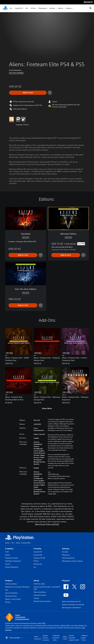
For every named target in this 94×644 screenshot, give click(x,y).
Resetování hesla (11, 596)
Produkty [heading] (38, 549)
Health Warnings (53, 474)
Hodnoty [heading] (66, 549)
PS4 (27, 8)
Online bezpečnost (68, 558)
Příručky (8, 602)
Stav (7, 590)
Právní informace (38, 638)
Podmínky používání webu (56, 638)
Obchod (60, 8)
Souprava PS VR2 (39, 558)
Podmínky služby (39, 584)
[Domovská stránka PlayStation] (5, 8)
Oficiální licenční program (42, 601)
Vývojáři (36, 598)
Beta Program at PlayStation (71, 608)
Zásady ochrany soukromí (46, 638)
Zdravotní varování (40, 595)
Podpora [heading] (9, 581)
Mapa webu (65, 638)
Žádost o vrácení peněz (13, 599)
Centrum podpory (11, 584)
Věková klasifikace (40, 592)
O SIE (7, 552)
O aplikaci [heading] (9, 549)
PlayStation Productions (13, 561)
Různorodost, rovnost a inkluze (72, 561)
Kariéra (8, 555)
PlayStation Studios (12, 558)
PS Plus (33, 8)
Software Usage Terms (84, 638)
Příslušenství (43, 8)
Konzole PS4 (38, 555)
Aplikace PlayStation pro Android (73, 605)
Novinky (52, 8)
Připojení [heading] (66, 581)
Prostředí (65, 552)
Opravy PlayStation (12, 593)
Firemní (8, 564)
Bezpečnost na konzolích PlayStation (17, 587)
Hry (11, 8)
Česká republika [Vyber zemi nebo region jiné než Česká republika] (14, 638)
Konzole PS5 (38, 552)
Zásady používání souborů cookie (74, 638)
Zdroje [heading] (36, 581)
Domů (7, 543)
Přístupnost (66, 555)
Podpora (69, 8)
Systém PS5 (19, 8)
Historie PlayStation (12, 567)
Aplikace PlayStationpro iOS (71, 601)
